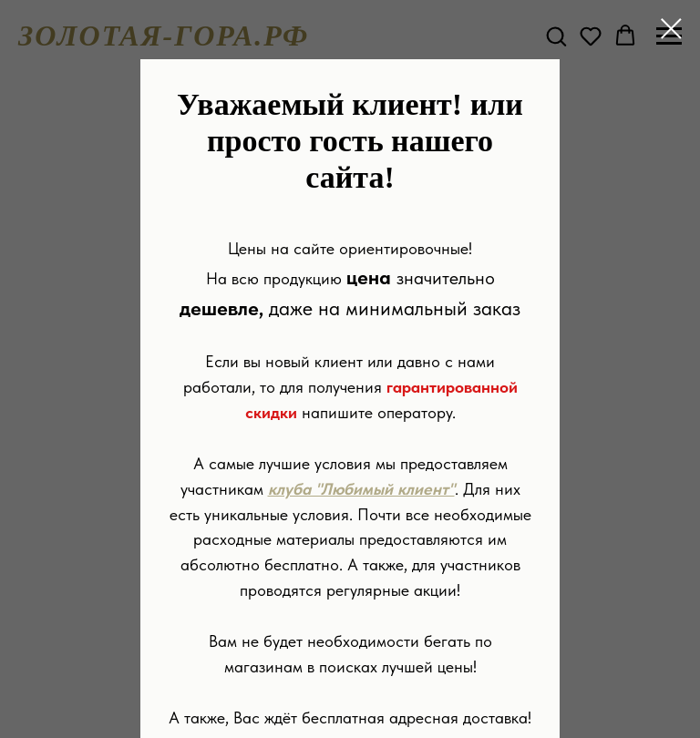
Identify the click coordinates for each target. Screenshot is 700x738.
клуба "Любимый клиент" (361, 489)
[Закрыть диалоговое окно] (671, 29)
